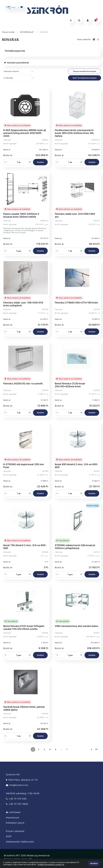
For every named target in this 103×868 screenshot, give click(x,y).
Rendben (94, 863)
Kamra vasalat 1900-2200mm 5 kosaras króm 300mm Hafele (21, 218)
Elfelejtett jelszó (15, 825)
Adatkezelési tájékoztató (20, 844)
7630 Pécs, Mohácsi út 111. (22, 782)
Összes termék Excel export (85, 74)
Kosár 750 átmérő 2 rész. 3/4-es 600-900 (25, 549)
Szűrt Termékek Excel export (85, 80)
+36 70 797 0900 (17, 806)
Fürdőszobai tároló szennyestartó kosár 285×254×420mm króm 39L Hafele (74, 135)
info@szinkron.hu (17, 788)
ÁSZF (9, 839)
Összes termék (8, 34)
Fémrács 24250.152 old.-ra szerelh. (23, 386)
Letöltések (13, 815)
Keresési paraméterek (17, 65)
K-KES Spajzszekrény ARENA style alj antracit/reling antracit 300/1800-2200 (25, 135)
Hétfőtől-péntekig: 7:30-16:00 (23, 796)
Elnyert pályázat (15, 833)
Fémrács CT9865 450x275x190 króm (76, 305)
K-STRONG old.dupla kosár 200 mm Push (24, 468)
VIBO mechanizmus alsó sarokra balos (77, 628)
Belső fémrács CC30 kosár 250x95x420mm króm (70, 387)
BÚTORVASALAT (27, 34)
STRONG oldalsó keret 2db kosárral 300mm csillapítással (75, 549)
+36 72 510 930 (16, 801)
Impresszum (13, 820)
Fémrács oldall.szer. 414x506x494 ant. (75, 218)
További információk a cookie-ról (51, 864)
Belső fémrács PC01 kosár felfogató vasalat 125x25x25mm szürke (24, 630)
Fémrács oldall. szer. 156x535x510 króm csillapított (23, 306)
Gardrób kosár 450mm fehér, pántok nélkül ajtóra (24, 711)
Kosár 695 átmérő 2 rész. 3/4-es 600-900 (76, 468)
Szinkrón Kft (13, 777)
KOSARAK (44, 34)
